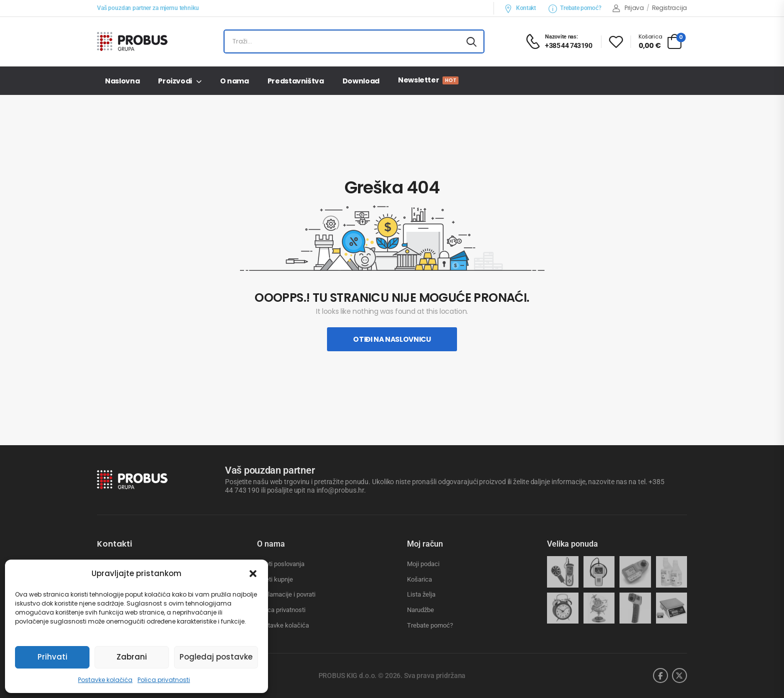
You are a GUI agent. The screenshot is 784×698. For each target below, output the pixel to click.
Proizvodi (175, 81)
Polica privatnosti (164, 680)
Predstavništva (296, 81)
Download (361, 81)
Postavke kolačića (105, 680)
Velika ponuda (572, 544)
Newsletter (428, 80)
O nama (234, 81)
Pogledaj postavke (216, 657)
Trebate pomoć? (575, 8)
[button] (253, 574)
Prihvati (52, 657)
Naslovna (122, 81)
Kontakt (520, 8)
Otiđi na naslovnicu (392, 339)
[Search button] (471, 41)
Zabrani (132, 657)
